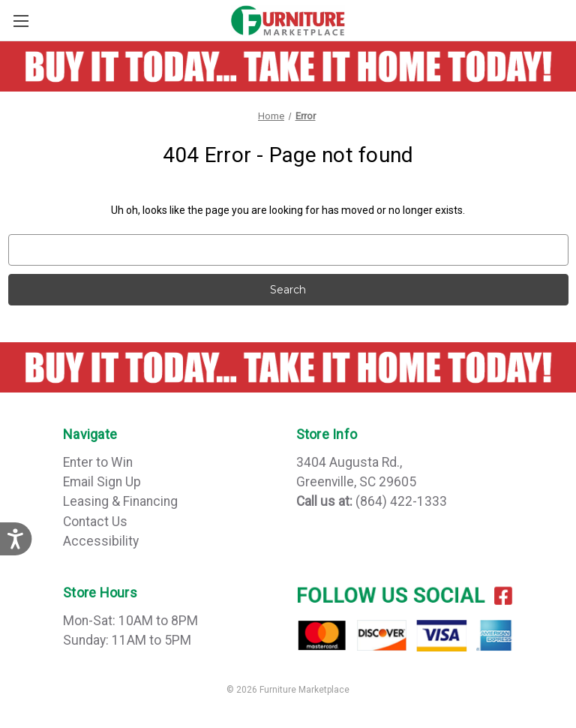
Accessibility (101, 541)
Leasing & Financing (120, 501)
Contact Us (95, 522)
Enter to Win (98, 462)
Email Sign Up (102, 482)
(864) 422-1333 (401, 501)
